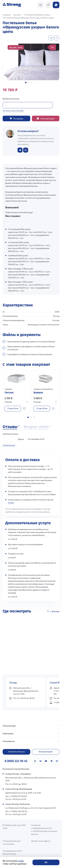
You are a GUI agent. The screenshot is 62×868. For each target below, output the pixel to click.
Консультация (46, 751)
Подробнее (13, 408)
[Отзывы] (11, 427)
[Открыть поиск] (41, 5)
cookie (21, 861)
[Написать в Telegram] (20, 150)
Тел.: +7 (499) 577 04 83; (16, 796)
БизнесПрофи (9, 854)
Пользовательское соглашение (12, 842)
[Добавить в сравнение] (51, 38)
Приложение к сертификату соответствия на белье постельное (29, 348)
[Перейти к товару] (17, 391)
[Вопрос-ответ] (37, 427)
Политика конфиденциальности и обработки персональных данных (44, 829)
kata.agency (45, 841)
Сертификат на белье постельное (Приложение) (27, 354)
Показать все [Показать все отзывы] (9, 445)
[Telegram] (51, 761)
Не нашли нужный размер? (13, 111)
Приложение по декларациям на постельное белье (29, 341)
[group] (31, 61)
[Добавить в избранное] (57, 38)
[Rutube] (57, 761)
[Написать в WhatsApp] (26, 150)
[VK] (41, 761)
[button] (26, 83)
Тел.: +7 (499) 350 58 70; (16, 811)
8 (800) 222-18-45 (16, 761)
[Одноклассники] (35, 761)
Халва (11, 503)
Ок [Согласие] (46, 862)
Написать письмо (16, 751)
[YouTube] (46, 761)
